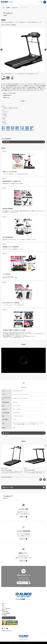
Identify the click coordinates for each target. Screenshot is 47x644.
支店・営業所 (4, 615)
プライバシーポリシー (24, 639)
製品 (3, 605)
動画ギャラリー (5, 610)
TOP (3, 7)
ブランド (3, 607)
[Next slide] (45, 50)
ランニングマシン (15, 7)
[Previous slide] (41, 480)
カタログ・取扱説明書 (6, 613)
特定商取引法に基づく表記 (7, 631)
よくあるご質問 (5, 612)
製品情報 (8, 7)
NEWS (3, 604)
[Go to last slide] (2, 50)
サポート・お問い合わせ (6, 608)
